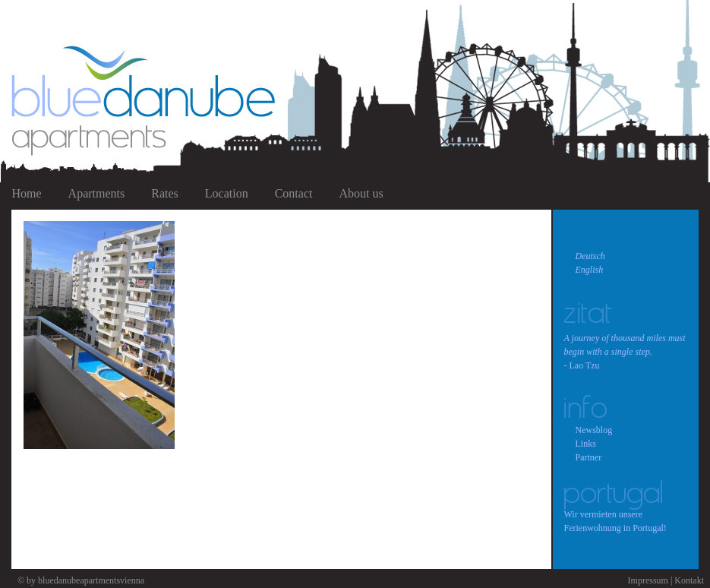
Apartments (97, 193)
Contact (294, 193)
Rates (165, 193)
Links (586, 444)
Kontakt (689, 580)
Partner (589, 457)
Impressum (648, 580)
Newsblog (594, 430)
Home (27, 193)
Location (227, 193)
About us (361, 193)
